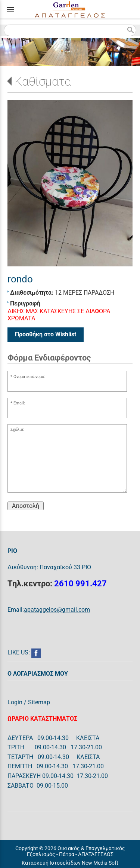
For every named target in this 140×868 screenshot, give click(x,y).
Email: (19, 403)
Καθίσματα (43, 81)
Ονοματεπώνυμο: (29, 377)
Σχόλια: (17, 430)
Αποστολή (26, 506)
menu (10, 9)
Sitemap (39, 702)
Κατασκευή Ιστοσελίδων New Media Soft (70, 863)
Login (15, 702)
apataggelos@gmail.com (57, 610)
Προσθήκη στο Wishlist (46, 334)
